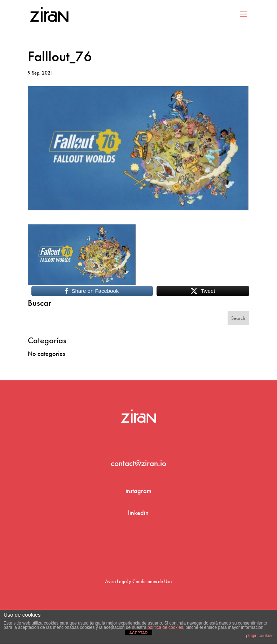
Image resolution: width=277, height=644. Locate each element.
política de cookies (165, 627)
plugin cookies (260, 636)
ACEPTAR (138, 633)
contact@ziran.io (138, 463)
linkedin (138, 513)
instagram (138, 491)
